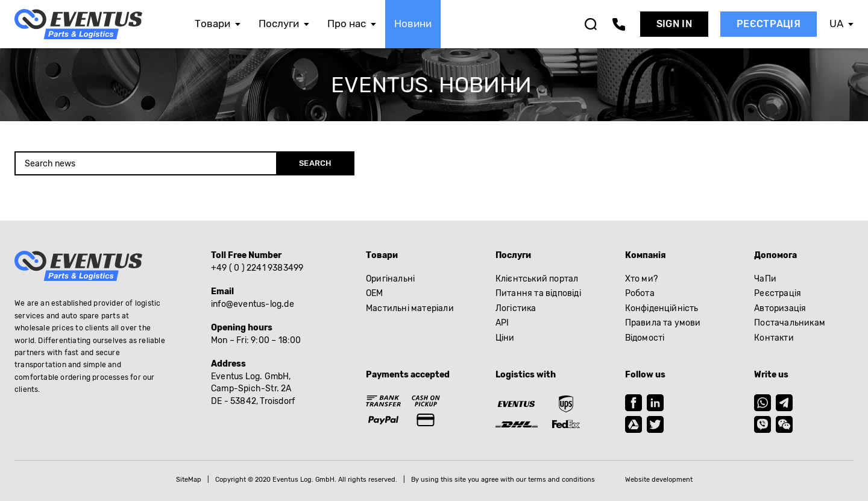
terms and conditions (561, 480)
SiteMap (189, 480)
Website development (659, 480)
